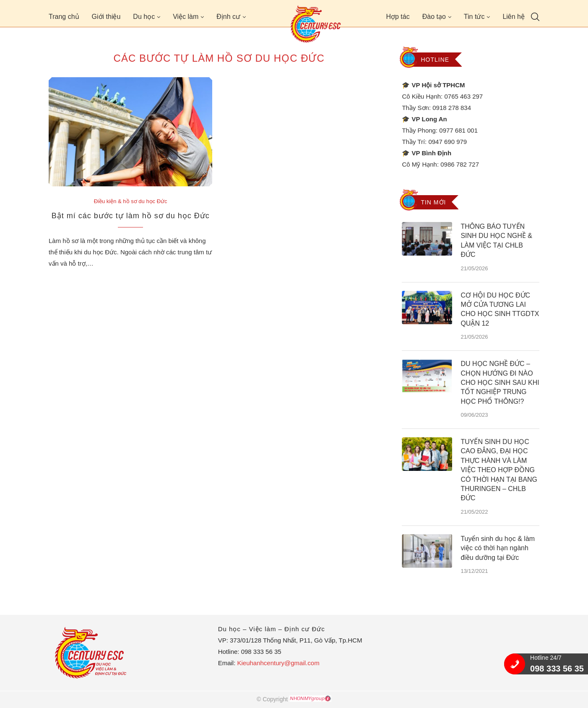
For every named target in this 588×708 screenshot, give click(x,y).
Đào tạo (434, 17)
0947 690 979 (448, 142)
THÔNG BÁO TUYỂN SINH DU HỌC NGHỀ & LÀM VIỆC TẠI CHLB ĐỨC (496, 240)
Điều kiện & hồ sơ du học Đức (131, 201)
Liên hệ (514, 17)
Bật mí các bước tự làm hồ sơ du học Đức (131, 216)
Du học (144, 17)
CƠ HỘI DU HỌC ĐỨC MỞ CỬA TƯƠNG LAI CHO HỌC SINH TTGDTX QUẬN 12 (500, 309)
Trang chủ (64, 17)
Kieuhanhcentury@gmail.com (278, 663)
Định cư (228, 17)
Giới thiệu (106, 17)
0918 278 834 (452, 108)
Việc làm (186, 17)
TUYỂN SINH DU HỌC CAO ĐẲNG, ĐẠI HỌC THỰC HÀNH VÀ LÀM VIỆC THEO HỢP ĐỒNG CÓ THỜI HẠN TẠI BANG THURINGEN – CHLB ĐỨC (499, 470)
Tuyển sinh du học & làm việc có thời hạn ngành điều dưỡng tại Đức (498, 548)
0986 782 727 (460, 164)
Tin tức (474, 17)
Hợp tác (398, 17)
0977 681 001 (458, 130)
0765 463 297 (463, 96)
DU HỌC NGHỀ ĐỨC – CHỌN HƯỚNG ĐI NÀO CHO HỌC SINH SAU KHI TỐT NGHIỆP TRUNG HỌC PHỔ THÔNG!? (500, 383)
